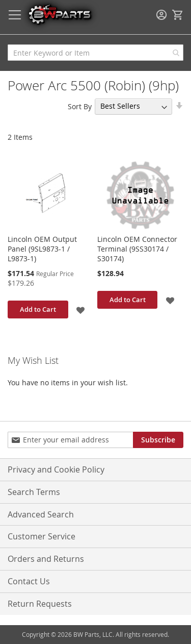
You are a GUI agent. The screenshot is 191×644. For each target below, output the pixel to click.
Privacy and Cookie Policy (56, 469)
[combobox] (95, 53)
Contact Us (29, 581)
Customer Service (42, 536)
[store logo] (60, 14)
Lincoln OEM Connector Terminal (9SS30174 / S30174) (137, 249)
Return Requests (40, 604)
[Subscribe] (158, 440)
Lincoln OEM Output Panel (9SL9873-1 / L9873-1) (42, 249)
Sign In (161, 15)
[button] (81, 309)
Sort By (80, 106)
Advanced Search (41, 514)
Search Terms (34, 492)
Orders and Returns (46, 559)
